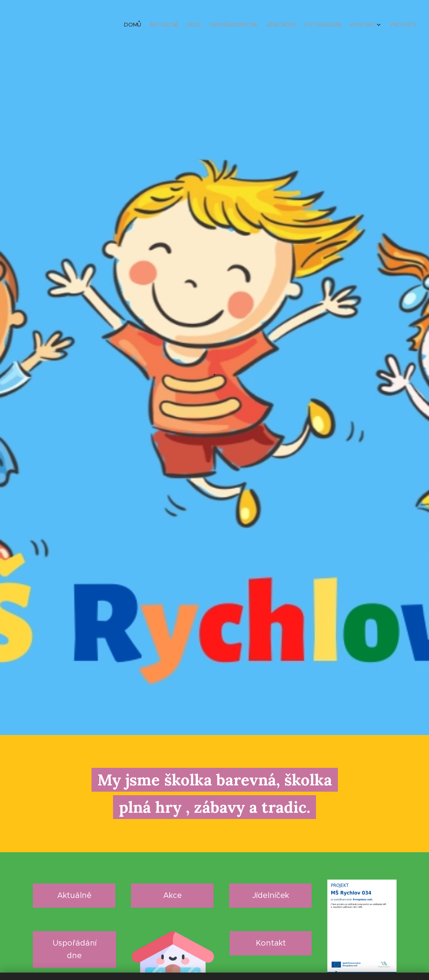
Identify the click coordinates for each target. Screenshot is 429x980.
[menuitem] (356, 25)
